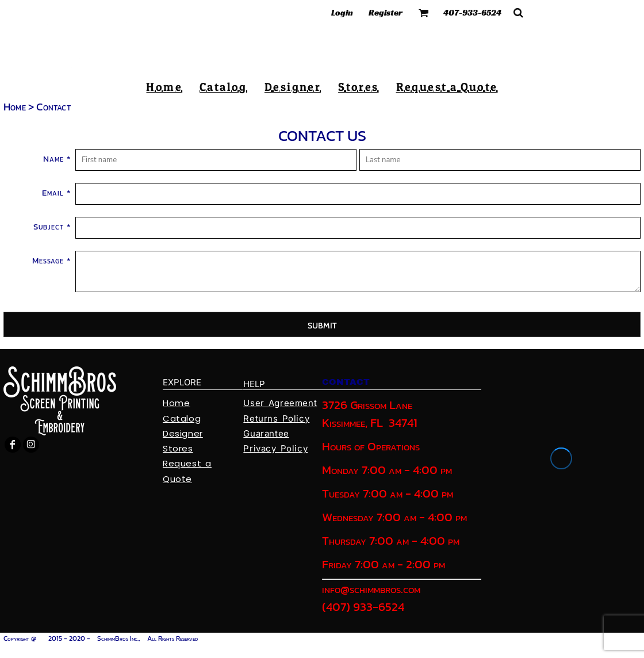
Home (15, 107)
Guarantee (266, 433)
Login (342, 12)
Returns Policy (276, 418)
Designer (183, 433)
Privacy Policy (275, 448)
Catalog (182, 418)
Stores (178, 448)
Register (386, 12)
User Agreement (280, 403)
